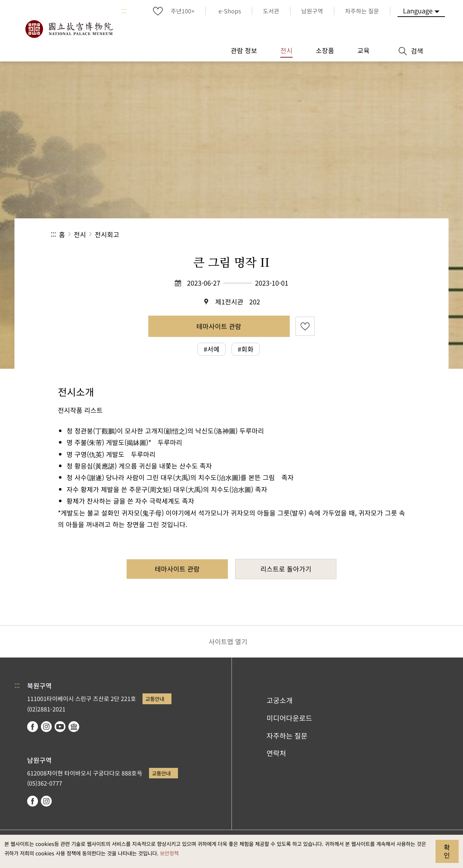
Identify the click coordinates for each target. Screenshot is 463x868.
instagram (46, 727)
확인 (447, 851)
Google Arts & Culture (74, 727)
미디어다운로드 (289, 718)
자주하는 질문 (287, 736)
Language (418, 10)
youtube (60, 727)
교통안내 (155, 699)
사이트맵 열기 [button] (228, 641)
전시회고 (107, 234)
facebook (33, 727)
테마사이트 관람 (219, 326)
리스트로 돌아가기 (286, 569)
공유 (333, 234)
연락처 (276, 753)
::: (124, 11)
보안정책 (169, 853)
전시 (80, 234)
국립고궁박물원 (69, 29)
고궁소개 (280, 700)
